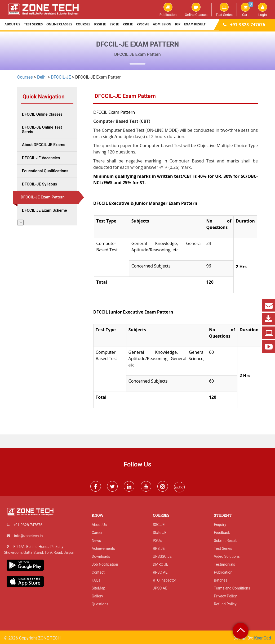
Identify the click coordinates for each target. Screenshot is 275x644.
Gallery (97, 596)
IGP (178, 24)
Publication (168, 10)
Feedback (222, 533)
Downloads (101, 556)
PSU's (158, 541)
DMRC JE (161, 564)
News (96, 541)
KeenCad (263, 638)
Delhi (42, 77)
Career (97, 533)
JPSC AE (160, 588)
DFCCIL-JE (61, 77)
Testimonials (224, 564)
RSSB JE (100, 24)
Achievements (103, 548)
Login (263, 10)
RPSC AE (143, 24)
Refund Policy (225, 604)
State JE (160, 533)
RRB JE (128, 24)
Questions (100, 604)
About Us (12, 24)
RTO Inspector (165, 580)
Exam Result (195, 24)
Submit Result (225, 541)
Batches (221, 580)
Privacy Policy (225, 596)
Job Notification (105, 564)
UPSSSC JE (162, 556)
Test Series (224, 10)
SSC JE (114, 24)
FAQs (96, 580)
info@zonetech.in (28, 536)
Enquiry (220, 525)
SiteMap (98, 588)
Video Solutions (227, 556)
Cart (247, 10)
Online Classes (196, 10)
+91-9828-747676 (248, 25)
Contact (98, 572)
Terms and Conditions (232, 588)
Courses (83, 24)
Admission (162, 24)
